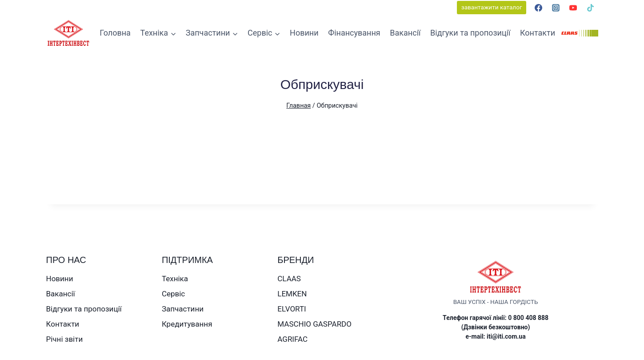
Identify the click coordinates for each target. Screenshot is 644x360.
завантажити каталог (492, 7)
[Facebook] (538, 8)
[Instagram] (556, 8)
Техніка (175, 279)
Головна (115, 33)
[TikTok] (591, 8)
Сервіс (173, 294)
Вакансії (405, 33)
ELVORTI (292, 309)
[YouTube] (573, 8)
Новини (304, 33)
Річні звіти (65, 339)
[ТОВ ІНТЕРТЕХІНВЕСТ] (68, 33)
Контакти (538, 33)
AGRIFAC (292, 339)
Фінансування (354, 33)
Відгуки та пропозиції (470, 33)
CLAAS (289, 279)
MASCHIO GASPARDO (314, 324)
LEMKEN (292, 294)
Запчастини (183, 309)
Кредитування (187, 324)
